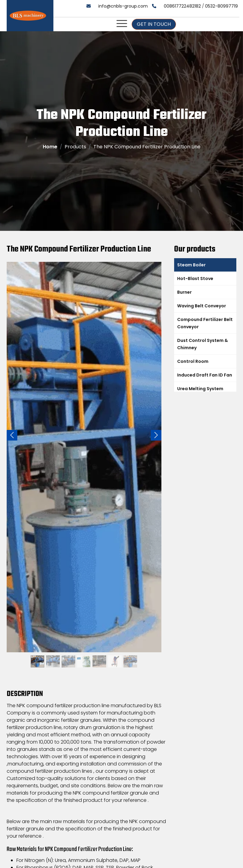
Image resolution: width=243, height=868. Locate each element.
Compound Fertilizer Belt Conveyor (205, 323)
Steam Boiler (191, 265)
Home (50, 147)
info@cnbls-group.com (123, 6)
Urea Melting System (200, 389)
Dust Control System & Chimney (202, 344)
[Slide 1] (37, 656)
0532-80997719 (221, 6)
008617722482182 (182, 6)
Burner (184, 292)
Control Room (193, 361)
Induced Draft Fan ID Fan (205, 375)
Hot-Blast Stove (195, 279)
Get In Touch (154, 24)
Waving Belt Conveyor (202, 306)
